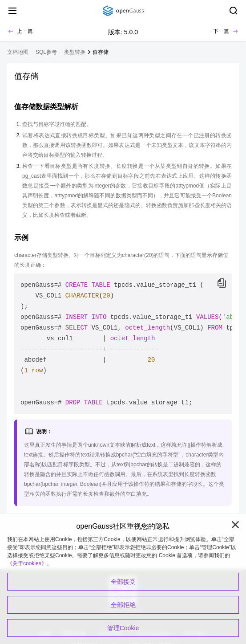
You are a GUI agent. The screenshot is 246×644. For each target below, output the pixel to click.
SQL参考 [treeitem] (46, 52)
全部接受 (123, 582)
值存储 (101, 52)
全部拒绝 (123, 605)
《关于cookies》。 (30, 563)
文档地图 (18, 52)
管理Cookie (123, 628)
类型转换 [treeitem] (75, 52)
